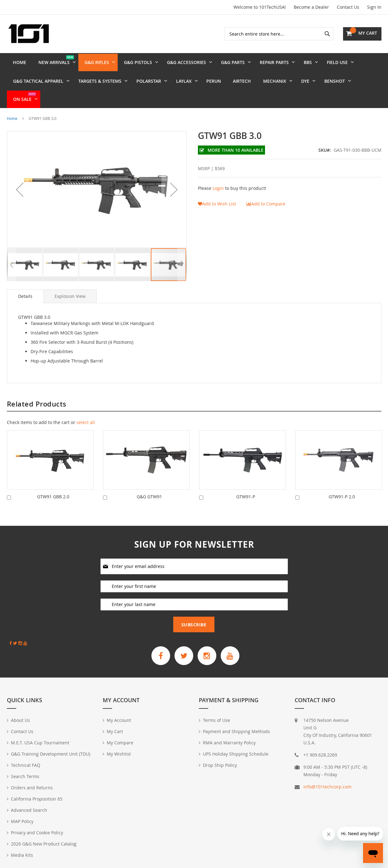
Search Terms (25, 776)
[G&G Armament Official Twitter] (184, 656)
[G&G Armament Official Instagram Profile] (207, 656)
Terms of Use (216, 720)
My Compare (120, 743)
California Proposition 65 (37, 799)
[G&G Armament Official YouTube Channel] (230, 656)
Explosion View (70, 296)
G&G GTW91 (149, 497)
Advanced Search (29, 810)
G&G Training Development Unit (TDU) (51, 754)
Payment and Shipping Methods (236, 731)
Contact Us (348, 7)
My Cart (115, 731)
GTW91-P (246, 497)
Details (25, 296)
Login (218, 188)
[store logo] (29, 34)
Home (12, 118)
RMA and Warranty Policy (229, 743)
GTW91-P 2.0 (342, 497)
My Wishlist (119, 754)
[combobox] (279, 34)
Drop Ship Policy (220, 765)
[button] (20, 189)
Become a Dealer (311, 7)
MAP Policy (22, 821)
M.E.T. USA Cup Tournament (40, 743)
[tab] (25, 296)
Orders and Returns (32, 788)
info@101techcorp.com (327, 787)
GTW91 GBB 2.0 (53, 497)
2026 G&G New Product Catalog (44, 844)
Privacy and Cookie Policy (37, 833)
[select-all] (86, 422)
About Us (20, 720)
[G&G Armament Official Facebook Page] (161, 656)
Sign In (374, 7)
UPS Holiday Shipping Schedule (236, 754)
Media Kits (22, 855)
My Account (119, 720)
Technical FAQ (26, 765)
